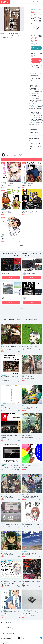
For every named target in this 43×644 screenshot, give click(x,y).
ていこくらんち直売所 (14, 155)
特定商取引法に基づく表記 (35, 139)
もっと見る (21, 310)
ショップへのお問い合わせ (35, 147)
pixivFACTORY (33, 121)
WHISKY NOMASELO (27, 184)
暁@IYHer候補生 (31, 274)
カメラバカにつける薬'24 (7, 184)
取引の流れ (34, 130)
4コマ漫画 (38, 9)
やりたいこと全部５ (6, 211)
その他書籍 (25, 183)
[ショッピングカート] (38, 2)
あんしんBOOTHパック (35, 105)
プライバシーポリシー (35, 143)
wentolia (8, 298)
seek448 (29, 298)
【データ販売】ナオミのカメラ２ (30, 211)
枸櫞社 (8, 274)
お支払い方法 (35, 133)
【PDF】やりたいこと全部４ (8, 238)
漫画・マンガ (4, 237)
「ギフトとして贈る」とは (36, 80)
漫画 (32, 9)
